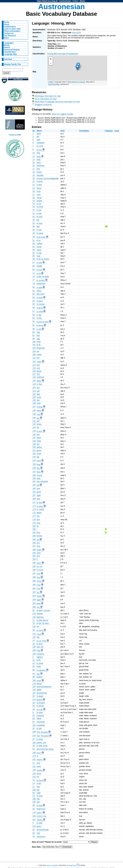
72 (34, 273)
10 (34, 153)
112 (34, 361)
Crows (75, 1)
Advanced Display (12, 50)
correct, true (42, 816)
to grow (40, 308)
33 (34, 696)
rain (38, 400)
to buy (39, 318)
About (7, 24)
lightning (40, 617)
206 (34, 607)
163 (34, 488)
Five (38, 589)
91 (34, 318)
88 (34, 670)
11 (34, 763)
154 (34, 460)
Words (7, 45)
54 (34, 722)
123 (34, 384)
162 (34, 485)
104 (34, 348)
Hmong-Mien (52, 54)
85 (34, 304)
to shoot (40, 780)
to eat (39, 210)
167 (34, 495)
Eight (39, 600)
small (39, 454)
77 (34, 280)
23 (34, 188)
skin (38, 787)
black (39, 438)
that (38, 520)
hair (38, 674)
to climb (40, 506)
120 (34, 774)
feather (40, 677)
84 (34, 301)
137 (34, 407)
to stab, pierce (42, 620)
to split (39, 288)
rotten (39, 362)
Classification (10, 52)
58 (34, 833)
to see (39, 230)
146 (34, 435)
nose (39, 195)
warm (39, 411)
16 (34, 166)
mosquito (40, 654)
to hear (40, 223)
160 (34, 743)
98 (34, 339)
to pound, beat (43, 322)
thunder (40, 614)
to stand (40, 663)
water (39, 381)
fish (38, 358)
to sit (39, 240)
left (38, 137)
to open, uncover (44, 610)
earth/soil (40, 377)
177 (34, 516)
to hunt (40, 270)
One (38, 574)
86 (34, 308)
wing (39, 342)
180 (34, 526)
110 (34, 690)
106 (34, 355)
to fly (39, 345)
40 (34, 644)
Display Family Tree (13, 64)
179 (34, 523)
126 (34, 394)
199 (34, 581)
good (39, 492)
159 (34, 478)
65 (34, 256)
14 (34, 160)
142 (34, 424)
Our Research (10, 36)
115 (34, 368)
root (38, 368)
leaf (38, 365)
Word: (39, 131)
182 (34, 529)
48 (34, 233)
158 (34, 475)
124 (34, 388)
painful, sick (42, 743)
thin (38, 468)
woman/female (43, 830)
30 (34, 198)
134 (34, 614)
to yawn (40, 739)
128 (34, 790)
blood (39, 188)
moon (39, 397)
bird (38, 336)
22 (34, 185)
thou (39, 532)
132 (34, 637)
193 (34, 559)
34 (34, 204)
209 (34, 732)
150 (34, 447)
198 (34, 577)
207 (34, 820)
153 (34, 457)
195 (34, 566)
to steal (40, 796)
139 (34, 414)
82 (34, 294)
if (37, 559)
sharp (39, 291)
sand (39, 766)
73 (34, 796)
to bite (39, 213)
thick (39, 472)
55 (34, 830)
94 (34, 325)
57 (34, 716)
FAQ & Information (12, 31)
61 (34, 247)
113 (34, 700)
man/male (41, 722)
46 (34, 230)
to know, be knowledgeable (48, 178)
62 (34, 809)
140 (34, 418)
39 (34, 709)
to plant (40, 301)
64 (34, 253)
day (38, 799)
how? (39, 563)
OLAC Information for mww (46, 99)
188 (34, 550)
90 (34, 315)
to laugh (40, 696)
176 (34, 684)
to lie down (41, 237)
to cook (40, 710)
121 (34, 766)
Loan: (117, 131)
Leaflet (50, 82)
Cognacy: (109, 131)
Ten (38, 607)
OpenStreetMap (54, 84)
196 (34, 570)
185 (34, 539)
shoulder (40, 175)
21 (34, 181)
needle (40, 266)
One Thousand (43, 736)
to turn (39, 150)
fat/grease (41, 348)
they (38, 546)
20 (34, 178)
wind (39, 403)
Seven (39, 596)
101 (34, 345)
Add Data (8, 59)
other (39, 553)
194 (34, 563)
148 (34, 441)
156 (34, 468)
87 (34, 311)
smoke (39, 770)
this (38, 516)
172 (34, 506)
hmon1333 (76, 33)
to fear (39, 185)
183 (34, 532)
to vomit (40, 207)
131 (34, 634)
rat (38, 777)
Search (7, 47)
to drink (40, 644)
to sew (39, 263)
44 (34, 223)
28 (34, 703)
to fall (39, 329)
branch (40, 700)
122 (34, 381)
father (39, 719)
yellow (39, 447)
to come (40, 146)
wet (38, 421)
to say (39, 253)
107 (34, 687)
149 (34, 444)
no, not (40, 566)
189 (34, 753)
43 (34, 220)
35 (34, 207)
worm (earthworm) (44, 687)
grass (39, 826)
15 (34, 163)
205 (34, 603)
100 (34, 342)
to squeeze (41, 670)
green (39, 450)
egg (38, 339)
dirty (38, 153)
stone (39, 774)
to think (40, 181)
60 (34, 719)
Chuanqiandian (72, 54)
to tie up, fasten (43, 259)
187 (34, 546)
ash (38, 435)
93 (34, 321)
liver (38, 169)
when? (39, 813)
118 (34, 826)
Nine (39, 604)
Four (39, 585)
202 (34, 592)
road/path (41, 143)
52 (34, 663)
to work (40, 298)
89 (34, 805)
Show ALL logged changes (63, 114)
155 (34, 464)
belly (39, 160)
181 (34, 759)
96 (34, 332)
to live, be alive (43, 623)
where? (40, 760)
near (39, 523)
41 (34, 213)
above (39, 513)
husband (40, 716)
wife (38, 833)
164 (34, 492)
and (38, 556)
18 (34, 172)
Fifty (38, 651)
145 (34, 770)
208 (34, 650)
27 (34, 195)
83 (34, 297)
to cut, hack (41, 641)
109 (34, 654)
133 (34, 400)
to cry (39, 204)
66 (34, 259)
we (38, 540)
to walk (40, 823)
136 (34, 403)
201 (34, 588)
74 (34, 783)
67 (34, 262)
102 (34, 777)
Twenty (40, 820)
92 (34, 610)
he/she (40, 536)
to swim (40, 713)
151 (34, 450)
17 (34, 169)
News (6, 38)
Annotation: (84, 131)
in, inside (40, 509)
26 (34, 674)
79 (34, 284)
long (38, 465)
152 (34, 454)
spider (39, 690)
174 (34, 509)
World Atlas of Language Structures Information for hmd (57, 102)
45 (34, 226)
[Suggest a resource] (43, 105)
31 (34, 660)
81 (34, 291)
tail (38, 351)
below (39, 684)
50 (34, 706)
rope (39, 256)
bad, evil (40, 647)
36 (34, 728)
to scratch (41, 280)
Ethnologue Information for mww (48, 96)
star (38, 802)
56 (34, 793)
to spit (39, 728)
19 (34, 175)
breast (39, 172)
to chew (40, 630)
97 (34, 336)
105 (34, 351)
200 (34, 585)
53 (34, 749)
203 (34, 596)
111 (34, 358)
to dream (40, 706)
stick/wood (41, 284)
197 (34, 573)
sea (38, 388)
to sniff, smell (42, 746)
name (39, 250)
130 (34, 802)
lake (38, 394)
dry (38, 418)
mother (40, 244)
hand (39, 134)
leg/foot (40, 657)
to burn (40, 431)
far (38, 526)
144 (34, 431)
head (39, 666)
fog (38, 637)
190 (34, 553)
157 (34, 472)
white (39, 441)
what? (39, 550)
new (38, 488)
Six (38, 592)
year (39, 499)
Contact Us (9, 33)
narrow (40, 475)
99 (34, 677)
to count (40, 570)
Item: (63, 131)
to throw (40, 326)
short (39, 461)
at (37, 756)
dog (38, 332)
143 (34, 427)
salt (38, 391)
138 (34, 410)
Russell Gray (72, 865)
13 (34, 156)
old (38, 485)
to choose (41, 304)
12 (34, 787)
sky (38, 790)
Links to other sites (12, 29)
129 (34, 397)
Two (38, 577)
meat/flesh (41, 725)
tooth (39, 660)
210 (34, 736)
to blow (40, 407)
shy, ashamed (42, 481)
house (39, 247)
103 (34, 725)
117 (34, 374)
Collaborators (10, 27)
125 (34, 391)
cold (38, 414)
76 (34, 623)
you (38, 543)
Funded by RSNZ (15, 135)
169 (34, 499)
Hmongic (62, 54)
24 (34, 666)
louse (39, 681)
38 (34, 630)
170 (34, 812)
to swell (40, 312)
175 (34, 513)
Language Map (10, 54)
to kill (39, 783)
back (39, 157)
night (39, 495)
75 (34, 277)
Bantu (82, 1)
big (38, 457)
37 (34, 210)
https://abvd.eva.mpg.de (47, 1)
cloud (39, 634)
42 (34, 217)
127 (34, 693)
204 (34, 600)
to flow (39, 384)
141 (34, 421)
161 (34, 481)
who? (39, 753)
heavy (39, 424)
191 (34, 627)
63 (34, 250)
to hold (40, 806)
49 (34, 237)
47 (34, 739)
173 (34, 756)
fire (38, 427)
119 (34, 377)
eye (38, 226)
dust (38, 763)
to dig (39, 315)
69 (34, 270)
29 (34, 746)
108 (34, 680)
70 (34, 780)
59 (34, 244)
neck (39, 191)
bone (39, 163)
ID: (34, 131)
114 (34, 365)
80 (34, 287)
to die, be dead (43, 277)
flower (39, 371)
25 (34, 191)
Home (7, 22)
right (39, 140)
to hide (40, 503)
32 (34, 201)
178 (34, 520)
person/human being (45, 749)
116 (34, 371)
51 (34, 240)
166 (34, 816)
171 (34, 502)
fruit (38, 374)
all (38, 627)
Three (39, 581)
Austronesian (65, 1)
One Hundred (42, 732)
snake (39, 355)
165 (34, 647)
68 (34, 266)
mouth (39, 198)
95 (34, 329)
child (39, 793)
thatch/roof (41, 809)
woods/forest (42, 693)
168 (34, 799)
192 (34, 556)
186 (34, 543)
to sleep (40, 233)
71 (34, 620)
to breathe (41, 703)
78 (34, 641)
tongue (40, 201)
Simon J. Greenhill (52, 865)
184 (34, 536)
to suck (40, 217)
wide (39, 478)
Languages (9, 43)
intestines (41, 166)
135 (34, 617)
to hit (39, 274)
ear (38, 220)
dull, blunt (41, 294)
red (38, 444)
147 (34, 438)
